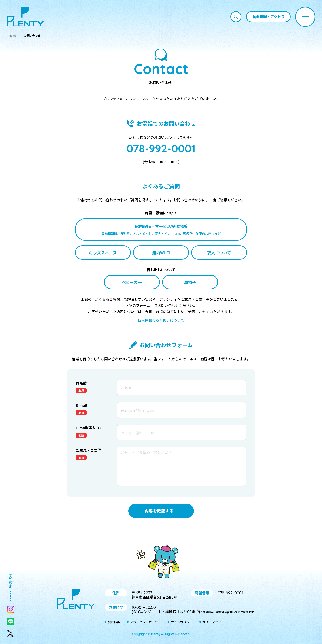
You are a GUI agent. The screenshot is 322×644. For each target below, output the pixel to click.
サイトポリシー (182, 622)
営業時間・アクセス (268, 17)
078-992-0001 (161, 148)
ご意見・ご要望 (88, 450)
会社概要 (114, 622)
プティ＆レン (161, 562)
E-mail (82, 405)
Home (13, 35)
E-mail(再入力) (88, 428)
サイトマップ (212, 622)
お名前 (81, 383)
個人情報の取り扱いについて (161, 320)
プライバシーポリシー (146, 622)
